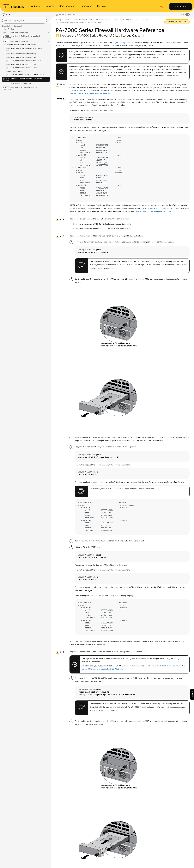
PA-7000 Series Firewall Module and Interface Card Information (21, 37)
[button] (192, 694)
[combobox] (25, 21)
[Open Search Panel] (161, 7)
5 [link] (131, 228)
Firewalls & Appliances (70, 20)
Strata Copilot (179, 7)
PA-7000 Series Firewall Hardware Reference (96, 20)
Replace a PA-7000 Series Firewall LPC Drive (21, 68)
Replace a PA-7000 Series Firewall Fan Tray (20, 54)
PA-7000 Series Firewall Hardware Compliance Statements (20, 88)
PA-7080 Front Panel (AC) (101, 93)
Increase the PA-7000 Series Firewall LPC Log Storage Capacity (23, 79)
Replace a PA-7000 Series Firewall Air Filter (20, 57)
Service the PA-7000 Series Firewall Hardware (19, 45)
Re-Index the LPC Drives (13, 71)
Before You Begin (9, 29)
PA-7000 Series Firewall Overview (15, 33)
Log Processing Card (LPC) (124, 42)
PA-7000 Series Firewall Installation (15, 41)
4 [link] (130, 224)
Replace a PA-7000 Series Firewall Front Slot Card (23, 61)
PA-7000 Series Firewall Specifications (17, 84)
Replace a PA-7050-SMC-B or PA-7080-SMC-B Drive (24, 75)
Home (58, 20)
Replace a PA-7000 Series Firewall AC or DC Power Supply (23, 49)
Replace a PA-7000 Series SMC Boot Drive (20, 64)
